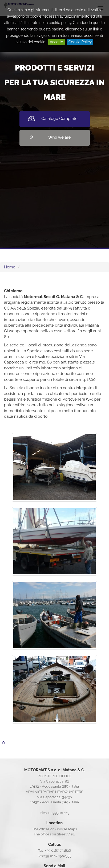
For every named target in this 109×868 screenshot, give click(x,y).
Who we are (60, 137)
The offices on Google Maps (55, 829)
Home (10, 267)
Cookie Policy (80, 42)
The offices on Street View (54, 834)
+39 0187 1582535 (58, 856)
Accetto (56, 42)
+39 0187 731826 (58, 851)
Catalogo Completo (59, 119)
